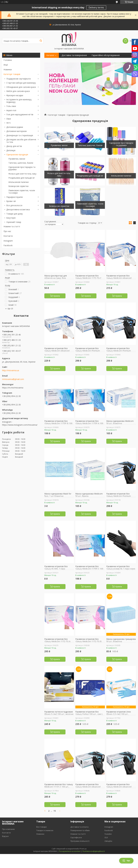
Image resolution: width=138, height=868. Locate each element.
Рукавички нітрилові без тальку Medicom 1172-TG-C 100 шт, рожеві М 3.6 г (88, 278)
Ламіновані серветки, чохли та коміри (22, 192)
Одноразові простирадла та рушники (22, 168)
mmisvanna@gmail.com (13, 379)
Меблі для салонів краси (18, 91)
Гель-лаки (11, 106)
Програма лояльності (80, 841)
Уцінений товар (14, 222)
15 (55, 811)
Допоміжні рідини (15, 127)
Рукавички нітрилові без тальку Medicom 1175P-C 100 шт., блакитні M (89, 569)
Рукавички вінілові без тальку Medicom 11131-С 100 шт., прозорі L (59, 787)
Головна (8, 60)
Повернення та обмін (80, 830)
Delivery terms (96, 7)
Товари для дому (15, 214)
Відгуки (5, 836)
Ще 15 (10, 309)
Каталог (50, 55)
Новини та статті (12, 226)
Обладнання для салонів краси (21, 87)
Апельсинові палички (19, 182)
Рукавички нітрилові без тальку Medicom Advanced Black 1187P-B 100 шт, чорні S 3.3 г (90, 788)
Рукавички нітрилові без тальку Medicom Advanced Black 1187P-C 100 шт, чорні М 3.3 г (121, 788)
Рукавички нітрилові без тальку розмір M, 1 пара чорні (121, 568)
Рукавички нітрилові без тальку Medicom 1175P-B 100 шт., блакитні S (58, 424)
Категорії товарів (12, 74)
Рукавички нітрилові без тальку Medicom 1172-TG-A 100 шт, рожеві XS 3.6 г (57, 642)
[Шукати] (41, 41)
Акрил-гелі (11, 110)
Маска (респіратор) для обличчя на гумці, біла (56, 277)
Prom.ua (83, 849)
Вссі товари (41, 827)
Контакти (8, 236)
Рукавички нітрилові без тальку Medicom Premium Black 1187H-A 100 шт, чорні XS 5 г (120, 497)
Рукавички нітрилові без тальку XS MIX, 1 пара (56, 568)
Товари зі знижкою (45, 830)
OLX (106, 837)
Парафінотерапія (15, 197)
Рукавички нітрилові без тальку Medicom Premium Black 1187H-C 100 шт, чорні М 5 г (90, 352)
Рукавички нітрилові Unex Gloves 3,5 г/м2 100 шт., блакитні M (119, 714)
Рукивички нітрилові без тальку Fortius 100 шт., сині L (89, 713)
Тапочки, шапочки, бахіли (21, 163)
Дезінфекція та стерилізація (20, 135)
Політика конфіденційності (94, 851)
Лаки (9, 119)
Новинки (8, 69)
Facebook (8, 245)
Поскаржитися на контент (70, 851)
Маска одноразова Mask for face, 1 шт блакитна (58, 495)
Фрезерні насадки (15, 95)
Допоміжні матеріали (16, 131)
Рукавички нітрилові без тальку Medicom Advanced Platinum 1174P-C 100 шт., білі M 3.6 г (59, 352)
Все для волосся (14, 205)
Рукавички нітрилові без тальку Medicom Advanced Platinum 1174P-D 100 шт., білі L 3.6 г (121, 279)
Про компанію (8, 829)
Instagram (8, 241)
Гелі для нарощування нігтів (20, 114)
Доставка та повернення (74, 55)
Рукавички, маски (17, 159)
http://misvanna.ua (11, 370)
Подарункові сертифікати (19, 79)
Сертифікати (76, 837)
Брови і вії (11, 201)
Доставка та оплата (79, 827)
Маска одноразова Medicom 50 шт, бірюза (89, 495)
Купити (57, 296)
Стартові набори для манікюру (21, 83)
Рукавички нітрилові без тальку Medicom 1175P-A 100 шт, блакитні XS (89, 424)
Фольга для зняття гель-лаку (22, 174)
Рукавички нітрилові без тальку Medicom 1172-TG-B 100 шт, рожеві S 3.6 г (88, 642)
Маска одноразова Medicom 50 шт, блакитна (120, 422)
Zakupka (108, 841)
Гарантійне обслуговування (106, 55)
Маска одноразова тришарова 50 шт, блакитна (121, 640)
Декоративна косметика (18, 209)
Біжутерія (11, 218)
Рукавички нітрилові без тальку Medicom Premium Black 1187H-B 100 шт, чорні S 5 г (121, 352)
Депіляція (11, 150)
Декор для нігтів (14, 146)
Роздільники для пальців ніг (22, 178)
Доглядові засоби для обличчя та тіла (21, 141)
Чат (126, 861)
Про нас (7, 231)
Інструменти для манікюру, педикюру (19, 101)
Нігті (8, 123)
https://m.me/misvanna (13, 388)
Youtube (108, 834)
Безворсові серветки (18, 186)
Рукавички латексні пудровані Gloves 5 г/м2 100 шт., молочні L (59, 714)
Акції (6, 65)
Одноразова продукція (17, 154)
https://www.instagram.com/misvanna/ (20, 425)
